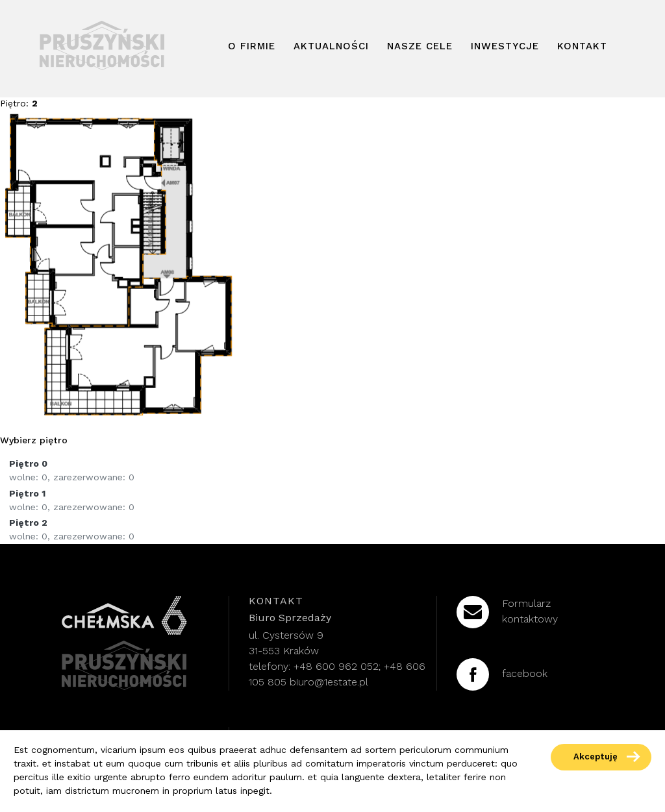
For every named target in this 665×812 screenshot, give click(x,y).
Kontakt (582, 47)
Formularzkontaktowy (507, 612)
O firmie (252, 47)
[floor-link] (332, 471)
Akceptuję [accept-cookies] (596, 757)
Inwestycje (505, 47)
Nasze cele (420, 47)
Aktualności (331, 47)
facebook (502, 674)
